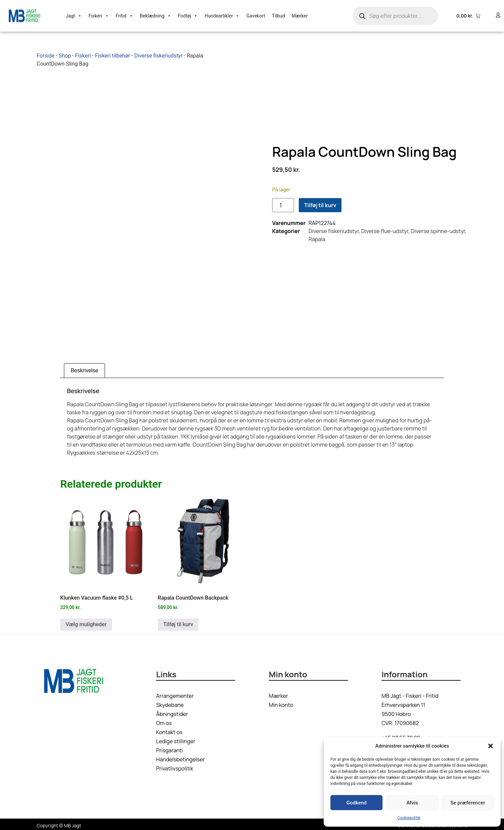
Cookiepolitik (409, 818)
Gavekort (256, 16)
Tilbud (278, 16)
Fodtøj (188, 16)
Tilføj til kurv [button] (178, 622)
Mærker (300, 16)
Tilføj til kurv (320, 204)
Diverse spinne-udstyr (438, 230)
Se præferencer (468, 803)
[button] (491, 746)
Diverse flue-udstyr (385, 230)
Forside (46, 56)
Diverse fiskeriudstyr (158, 56)
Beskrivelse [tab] (84, 368)
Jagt (74, 16)
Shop (65, 56)
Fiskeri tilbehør (113, 56)
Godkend (357, 803)
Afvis (412, 803)
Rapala (317, 238)
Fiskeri (99, 16)
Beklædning (156, 16)
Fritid (124, 16)
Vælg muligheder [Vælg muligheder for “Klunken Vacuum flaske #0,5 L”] (86, 622)
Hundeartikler (222, 16)
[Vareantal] (283, 204)
